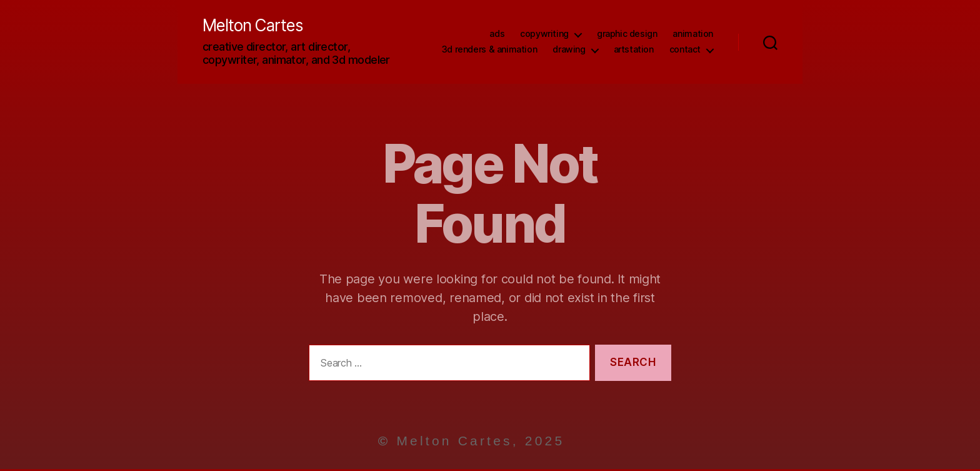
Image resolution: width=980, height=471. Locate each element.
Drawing (569, 51)
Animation (693, 35)
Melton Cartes (260, 27)
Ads (497, 35)
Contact (685, 51)
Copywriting (544, 35)
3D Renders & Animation (489, 51)
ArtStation (634, 51)
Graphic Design (627, 35)
